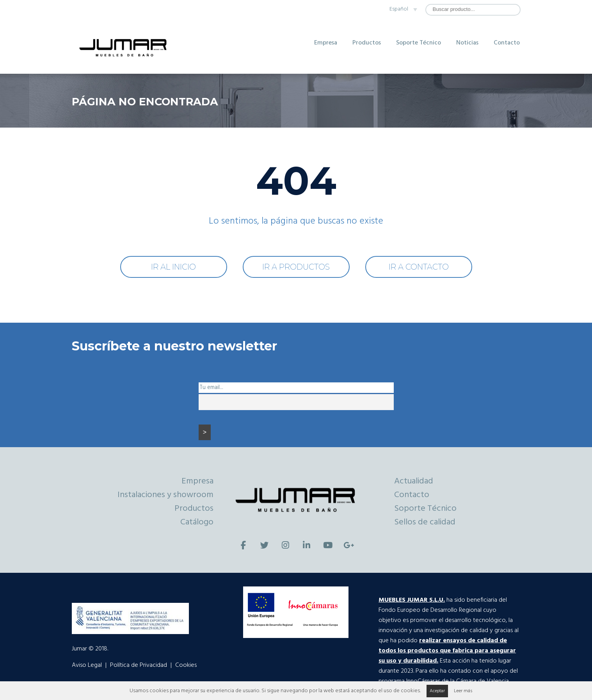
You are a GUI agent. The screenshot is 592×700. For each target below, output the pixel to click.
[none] (402, 9)
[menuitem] (402, 9)
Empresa (326, 43)
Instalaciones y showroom (165, 495)
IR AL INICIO (173, 267)
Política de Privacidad (139, 665)
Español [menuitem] (399, 9)
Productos (367, 43)
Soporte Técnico (419, 43)
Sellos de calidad (425, 522)
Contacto (507, 43)
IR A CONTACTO (419, 267)
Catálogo (197, 522)
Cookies (186, 665)
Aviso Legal (87, 665)
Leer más (463, 691)
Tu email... (211, 388)
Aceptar (437, 691)
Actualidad (414, 481)
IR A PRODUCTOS (296, 267)
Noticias (467, 43)
